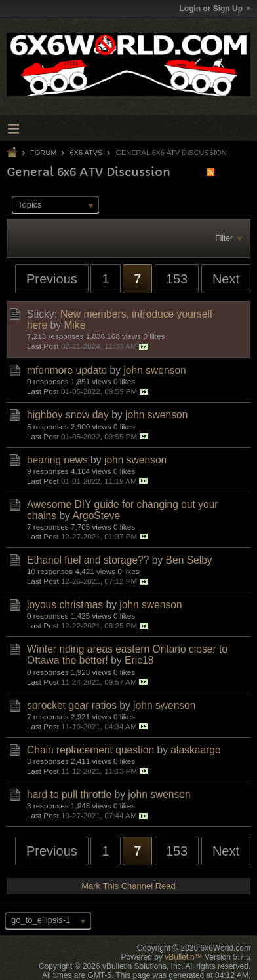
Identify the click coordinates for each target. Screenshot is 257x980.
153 (177, 279)
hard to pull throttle (69, 794)
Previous (52, 279)
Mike (74, 325)
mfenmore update (67, 370)
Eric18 (139, 660)
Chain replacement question (90, 750)
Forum (43, 153)
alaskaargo (195, 750)
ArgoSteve (96, 516)
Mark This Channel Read (128, 886)
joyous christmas (65, 605)
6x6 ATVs (86, 153)
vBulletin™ (183, 957)
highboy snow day (68, 415)
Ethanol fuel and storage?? (88, 560)
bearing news (57, 460)
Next (226, 279)
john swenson (154, 370)
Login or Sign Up (215, 9)
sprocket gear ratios (72, 705)
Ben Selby (189, 560)
